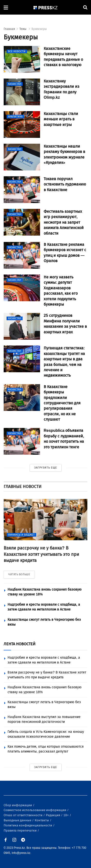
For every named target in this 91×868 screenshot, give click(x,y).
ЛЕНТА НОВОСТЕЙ (20, 644)
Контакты (42, 820)
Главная (9, 29)
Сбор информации (18, 805)
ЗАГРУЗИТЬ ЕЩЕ (46, 468)
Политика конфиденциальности (28, 825)
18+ (66, 815)
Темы (23, 29)
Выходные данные (18, 820)
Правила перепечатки (21, 830)
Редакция (53, 815)
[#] (46, 7)
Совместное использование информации (35, 810)
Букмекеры (39, 29)
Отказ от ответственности (23, 815)
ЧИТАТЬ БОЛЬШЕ (19, 574)
